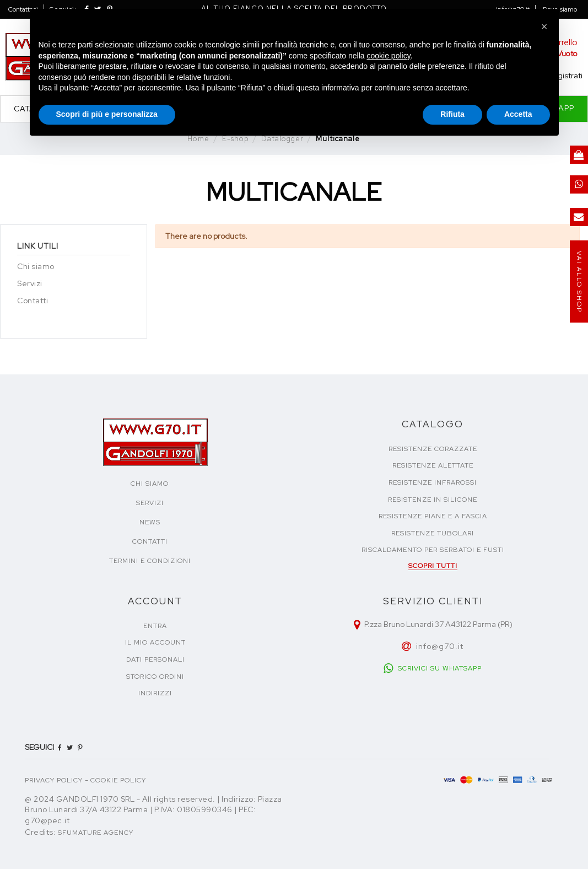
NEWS (150, 522)
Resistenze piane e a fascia (433, 516)
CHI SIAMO (150, 484)
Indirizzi (155, 693)
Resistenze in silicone (433, 500)
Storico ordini (155, 677)
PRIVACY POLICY (54, 780)
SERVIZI (150, 503)
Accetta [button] (518, 114)
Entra (155, 626)
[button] (544, 26)
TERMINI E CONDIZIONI (150, 561)
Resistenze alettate (433, 465)
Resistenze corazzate (433, 449)
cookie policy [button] (388, 56)
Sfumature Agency (96, 833)
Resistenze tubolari (433, 533)
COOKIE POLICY (118, 780)
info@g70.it (440, 646)
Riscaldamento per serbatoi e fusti (433, 550)
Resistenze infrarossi (433, 482)
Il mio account (155, 642)
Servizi (30, 283)
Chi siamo (36, 266)
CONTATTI (150, 541)
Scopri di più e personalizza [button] (107, 114)
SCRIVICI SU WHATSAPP (440, 668)
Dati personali (155, 659)
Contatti (33, 301)
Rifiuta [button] (452, 114)
